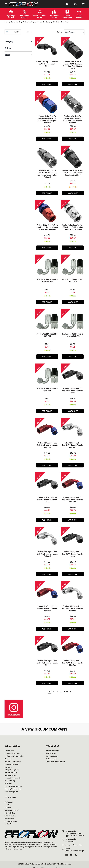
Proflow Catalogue (53, 747)
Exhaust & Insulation (11, 761)
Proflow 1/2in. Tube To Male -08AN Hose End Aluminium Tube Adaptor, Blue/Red (47, 226)
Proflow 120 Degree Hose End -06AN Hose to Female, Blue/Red (73, 497)
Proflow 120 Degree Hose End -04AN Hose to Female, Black (73, 389)
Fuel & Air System (11, 772)
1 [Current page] (49, 688)
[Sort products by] (74, 32)
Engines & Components (13, 758)
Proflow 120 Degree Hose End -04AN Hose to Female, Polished (73, 443)
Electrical (8, 755)
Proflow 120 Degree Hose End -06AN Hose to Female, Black (47, 497)
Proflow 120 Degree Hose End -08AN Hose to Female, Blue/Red (47, 605)
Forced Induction (11, 769)
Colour (8, 48)
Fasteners (8, 764)
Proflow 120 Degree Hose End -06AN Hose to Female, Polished (47, 551)
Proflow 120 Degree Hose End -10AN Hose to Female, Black (47, 660)
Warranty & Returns (11, 807)
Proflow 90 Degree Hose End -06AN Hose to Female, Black (47, 64)
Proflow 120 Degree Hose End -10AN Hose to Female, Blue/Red (73, 660)
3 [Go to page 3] (57, 688)
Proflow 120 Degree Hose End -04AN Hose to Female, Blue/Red (47, 443)
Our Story (8, 801)
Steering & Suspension (13, 786)
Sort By (60, 32)
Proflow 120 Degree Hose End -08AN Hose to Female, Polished (73, 605)
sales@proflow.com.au (74, 842)
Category (9, 41)
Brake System (9, 747)
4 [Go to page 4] (61, 688)
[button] (6, 4)
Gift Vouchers (51, 755)
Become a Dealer (11, 818)
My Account (9, 799)
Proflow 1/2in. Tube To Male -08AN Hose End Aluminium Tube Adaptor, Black (73, 172)
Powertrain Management (13, 783)
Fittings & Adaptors (11, 766)
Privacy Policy (10, 810)
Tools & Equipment (11, 788)
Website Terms (10, 812)
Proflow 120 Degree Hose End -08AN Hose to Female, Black (73, 551)
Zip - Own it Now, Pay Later (56, 758)
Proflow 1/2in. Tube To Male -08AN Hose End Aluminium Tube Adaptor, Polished (73, 226)
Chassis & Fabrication (12, 750)
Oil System (8, 780)
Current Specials (52, 753)
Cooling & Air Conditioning (14, 753)
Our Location (9, 815)
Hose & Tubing (10, 777)
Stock (7, 55)
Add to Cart (47, 84)
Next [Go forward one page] (68, 688)
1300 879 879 (70, 838)
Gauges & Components (13, 775)
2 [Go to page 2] (53, 688)
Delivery (8, 804)
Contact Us (8, 821)
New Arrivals (51, 750)
